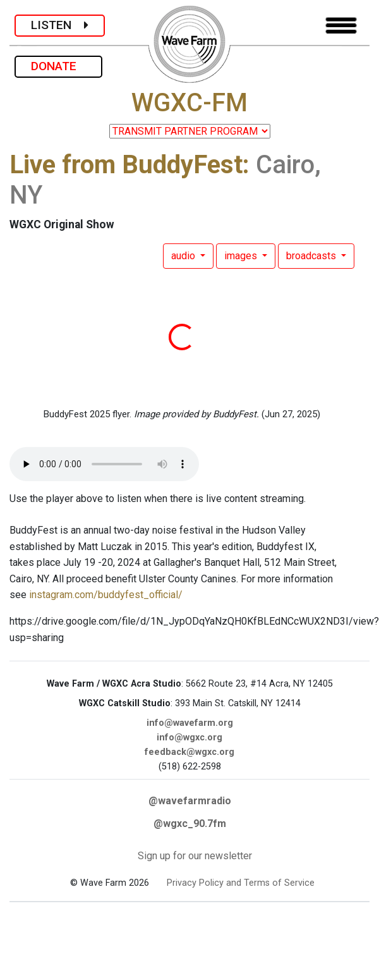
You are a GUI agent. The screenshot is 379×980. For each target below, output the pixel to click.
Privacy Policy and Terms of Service (241, 883)
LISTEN (60, 25)
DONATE (58, 66)
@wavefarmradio (190, 801)
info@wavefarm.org (190, 723)
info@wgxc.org (189, 738)
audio (184, 256)
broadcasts (312, 256)
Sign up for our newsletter (195, 856)
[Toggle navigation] (341, 26)
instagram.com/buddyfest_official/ (106, 595)
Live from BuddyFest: (129, 165)
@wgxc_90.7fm (190, 824)
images (242, 256)
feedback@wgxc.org (189, 752)
